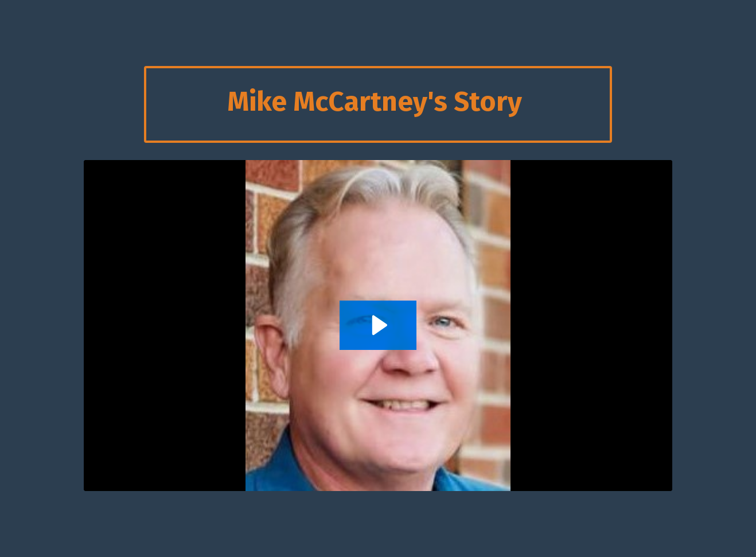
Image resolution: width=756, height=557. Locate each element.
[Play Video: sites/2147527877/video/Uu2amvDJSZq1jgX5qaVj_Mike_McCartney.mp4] (378, 325)
